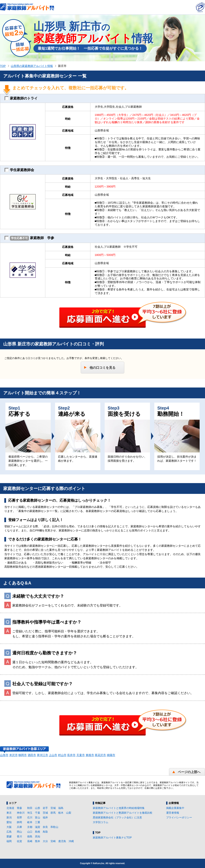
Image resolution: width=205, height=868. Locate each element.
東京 (9, 813)
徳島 (30, 836)
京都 (30, 827)
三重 (38, 822)
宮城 (53, 808)
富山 (38, 818)
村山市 (62, 755)
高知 (38, 836)
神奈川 (21, 813)
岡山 (19, 832)
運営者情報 (173, 813)
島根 (38, 832)
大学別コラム (101, 822)
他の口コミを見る (102, 368)
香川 (19, 836)
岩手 (45, 808)
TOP (3, 66)
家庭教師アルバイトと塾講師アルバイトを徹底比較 (123, 813)
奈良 (45, 827)
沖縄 (71, 841)
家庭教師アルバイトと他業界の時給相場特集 (119, 808)
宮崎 (53, 841)
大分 (45, 841)
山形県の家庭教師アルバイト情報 (32, 66)
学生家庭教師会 (19, 170)
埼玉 (30, 813)
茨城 (45, 813)
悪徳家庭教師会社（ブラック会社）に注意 (117, 818)
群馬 (53, 813)
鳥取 (45, 832)
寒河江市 (43, 755)
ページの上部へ (189, 772)
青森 (19, 808)
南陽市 (111, 755)
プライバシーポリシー (179, 818)
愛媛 (9, 836)
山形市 (4, 755)
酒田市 (32, 755)
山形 (38, 808)
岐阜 (30, 822)
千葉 (38, 813)
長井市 (71, 755)
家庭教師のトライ (21, 98)
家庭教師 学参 (29, 238)
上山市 (53, 755)
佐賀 (19, 841)
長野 (19, 818)
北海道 (10, 808)
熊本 (38, 841)
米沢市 (13, 755)
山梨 (69, 813)
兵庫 (19, 827)
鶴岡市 (23, 755)
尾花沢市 (100, 755)
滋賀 (38, 827)
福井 (45, 818)
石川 (30, 818)
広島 (9, 832)
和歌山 (54, 827)
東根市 (90, 755)
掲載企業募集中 (175, 808)
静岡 (19, 822)
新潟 (9, 818)
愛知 (9, 822)
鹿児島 (62, 841)
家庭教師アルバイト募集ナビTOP (112, 838)
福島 (61, 808)
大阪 (9, 827)
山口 (30, 832)
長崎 (30, 841)
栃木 (61, 813)
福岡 (9, 841)
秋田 (30, 808)
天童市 (81, 755)
